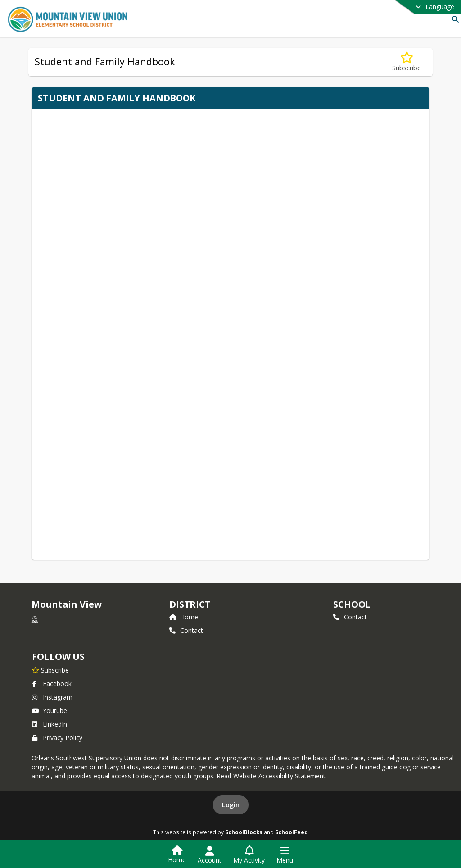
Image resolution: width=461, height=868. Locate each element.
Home (184, 617)
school (352, 604)
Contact (186, 630)
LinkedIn (50, 724)
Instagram (52, 697)
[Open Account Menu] (210, 855)
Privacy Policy (57, 738)
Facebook (52, 684)
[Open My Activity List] (249, 855)
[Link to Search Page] (454, 19)
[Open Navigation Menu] (285, 855)
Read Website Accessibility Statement (271, 776)
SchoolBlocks (244, 832)
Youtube (50, 711)
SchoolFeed (292, 832)
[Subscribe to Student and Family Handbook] (407, 62)
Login (231, 805)
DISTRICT (190, 604)
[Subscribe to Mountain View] (50, 670)
